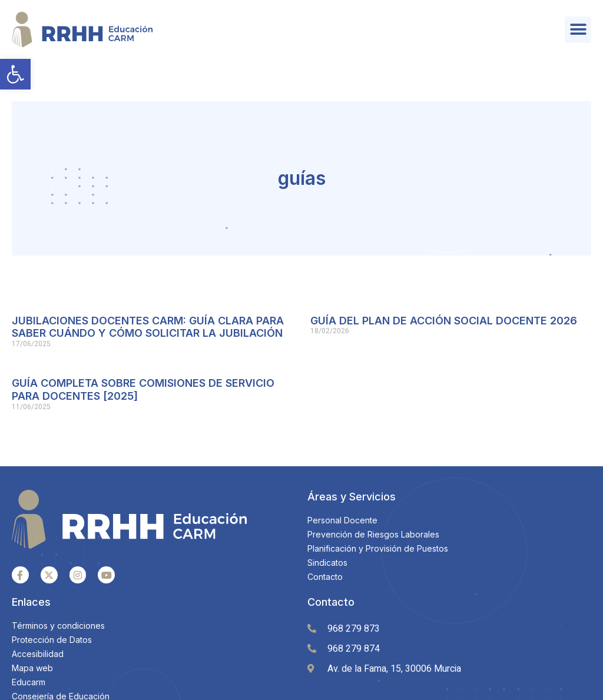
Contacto (331, 560)
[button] (15, 74)
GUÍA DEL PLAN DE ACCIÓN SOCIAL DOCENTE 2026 (444, 278)
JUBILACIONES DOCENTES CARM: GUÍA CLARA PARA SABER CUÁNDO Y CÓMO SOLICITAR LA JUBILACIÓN (148, 285)
